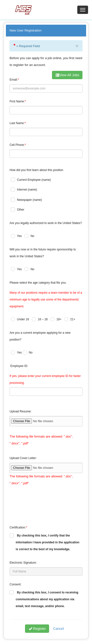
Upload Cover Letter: (23, 458)
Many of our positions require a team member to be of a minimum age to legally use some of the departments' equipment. (46, 300)
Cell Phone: (17, 145)
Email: (14, 80)
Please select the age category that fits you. (38, 283)
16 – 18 (43, 319)
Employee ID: (19, 366)
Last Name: (17, 123)
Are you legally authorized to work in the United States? (46, 223)
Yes (19, 236)
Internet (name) (27, 190)
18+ (59, 319)
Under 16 (23, 319)
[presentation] (47, 502)
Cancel (59, 629)
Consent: (15, 584)
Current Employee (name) (34, 180)
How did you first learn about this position (36, 170)
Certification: (18, 527)
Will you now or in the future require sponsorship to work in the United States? (43, 253)
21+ (73, 319)
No (32, 236)
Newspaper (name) (29, 200)
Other (21, 210)
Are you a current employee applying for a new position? (40, 336)
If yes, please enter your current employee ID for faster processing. (45, 379)
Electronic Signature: (23, 563)
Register (37, 629)
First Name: (17, 101)
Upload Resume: (20, 411)
